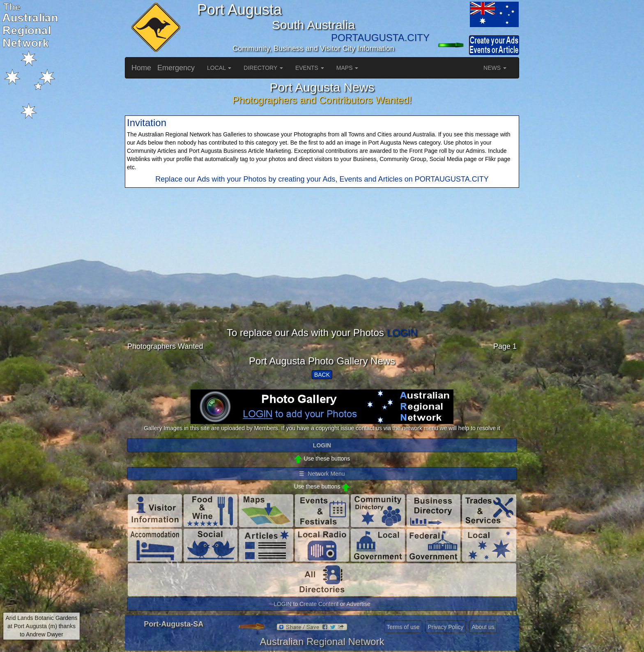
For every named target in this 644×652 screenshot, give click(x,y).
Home (141, 68)
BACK (322, 375)
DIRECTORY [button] (263, 68)
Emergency (176, 68)
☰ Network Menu (322, 474)
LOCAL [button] (219, 68)
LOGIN (402, 333)
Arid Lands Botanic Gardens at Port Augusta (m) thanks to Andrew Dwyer (42, 626)
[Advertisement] (322, 270)
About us (483, 627)
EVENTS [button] (310, 68)
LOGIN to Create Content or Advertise (322, 604)
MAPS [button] (347, 68)
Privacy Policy (445, 627)
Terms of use (403, 627)
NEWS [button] (495, 68)
